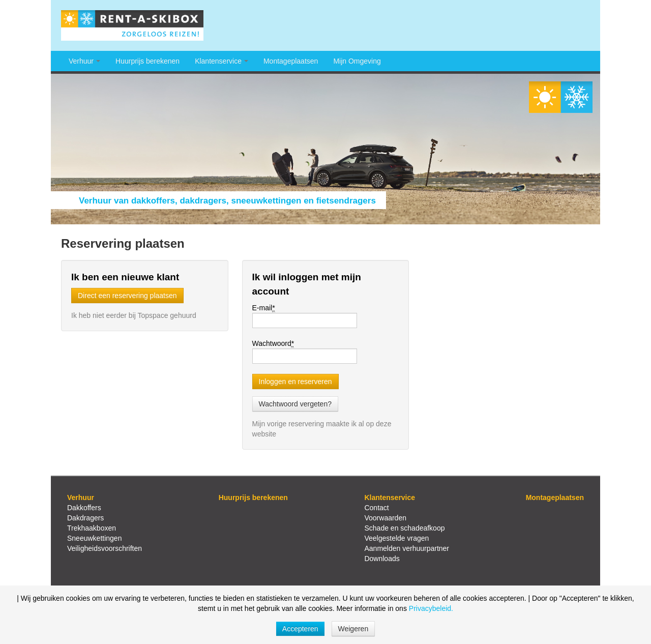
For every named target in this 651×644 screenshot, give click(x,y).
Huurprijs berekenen (147, 61)
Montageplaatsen (291, 61)
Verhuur (84, 61)
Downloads (382, 559)
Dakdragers (85, 518)
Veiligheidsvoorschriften (105, 548)
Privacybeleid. (431, 608)
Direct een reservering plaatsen (127, 296)
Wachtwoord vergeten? (295, 404)
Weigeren (353, 629)
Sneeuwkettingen (94, 538)
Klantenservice (221, 61)
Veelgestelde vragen (396, 538)
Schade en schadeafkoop (404, 528)
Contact (376, 508)
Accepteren (300, 629)
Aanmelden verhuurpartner (407, 548)
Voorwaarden (385, 518)
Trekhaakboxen (92, 528)
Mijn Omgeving (357, 61)
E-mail (264, 308)
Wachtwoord (273, 344)
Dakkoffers (84, 508)
